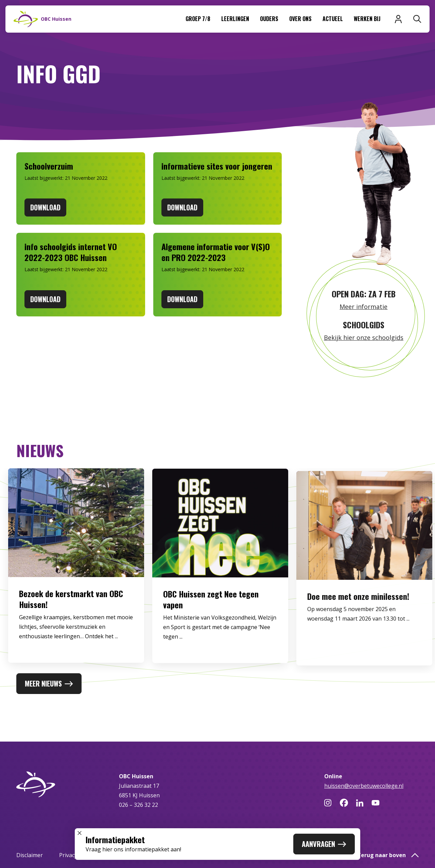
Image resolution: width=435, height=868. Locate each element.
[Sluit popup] (80, 833)
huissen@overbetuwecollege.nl (364, 786)
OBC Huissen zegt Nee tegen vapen (211, 608)
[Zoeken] (417, 19)
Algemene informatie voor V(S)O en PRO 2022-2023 (216, 252)
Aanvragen (324, 844)
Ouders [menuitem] (269, 19)
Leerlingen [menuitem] (235, 19)
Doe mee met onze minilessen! (358, 612)
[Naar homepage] (42, 19)
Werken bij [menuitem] (367, 19)
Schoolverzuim (49, 166)
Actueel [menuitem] (333, 19)
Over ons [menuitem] (300, 19)
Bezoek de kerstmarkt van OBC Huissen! (71, 606)
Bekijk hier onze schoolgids (364, 337)
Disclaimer (30, 855)
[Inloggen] (398, 19)
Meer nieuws (49, 683)
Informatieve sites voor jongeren (217, 166)
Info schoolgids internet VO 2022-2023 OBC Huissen (71, 252)
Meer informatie (363, 307)
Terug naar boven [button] (388, 855)
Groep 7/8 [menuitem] (198, 19)
